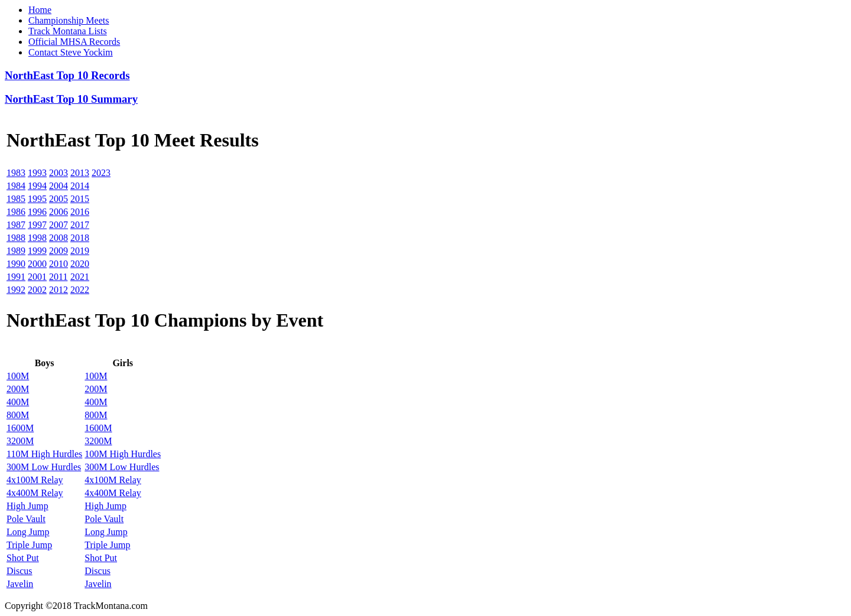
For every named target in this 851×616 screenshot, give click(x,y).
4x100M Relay (35, 480)
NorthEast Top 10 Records (67, 75)
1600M (20, 428)
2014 (80, 186)
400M (18, 402)
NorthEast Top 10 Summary (71, 99)
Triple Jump (29, 545)
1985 (16, 199)
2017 (80, 225)
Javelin (20, 584)
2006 (59, 212)
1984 (16, 186)
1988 (16, 238)
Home (40, 10)
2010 (59, 264)
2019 (80, 251)
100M (18, 376)
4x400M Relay (35, 493)
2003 (59, 173)
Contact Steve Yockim (71, 52)
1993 (37, 173)
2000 (37, 264)
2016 (80, 212)
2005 (59, 199)
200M (18, 389)
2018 (80, 238)
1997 (37, 225)
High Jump (27, 506)
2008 (59, 238)
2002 (37, 290)
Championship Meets (69, 20)
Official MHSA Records (74, 42)
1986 (16, 212)
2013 (80, 173)
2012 (59, 290)
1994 (37, 186)
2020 (80, 264)
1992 (16, 290)
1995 (37, 199)
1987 (16, 225)
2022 (80, 290)
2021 (80, 277)
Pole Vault (26, 519)
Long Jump (28, 532)
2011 (58, 277)
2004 (59, 186)
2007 (59, 225)
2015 (80, 199)
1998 (37, 238)
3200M (20, 441)
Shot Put (23, 558)
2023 (101, 173)
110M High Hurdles (44, 454)
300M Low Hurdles (44, 467)
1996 (37, 212)
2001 (37, 277)
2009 (59, 251)
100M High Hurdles (123, 454)
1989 (16, 251)
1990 (16, 264)
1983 (16, 173)
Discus (20, 571)
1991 (16, 277)
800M (18, 415)
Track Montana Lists (68, 31)
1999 (37, 251)
